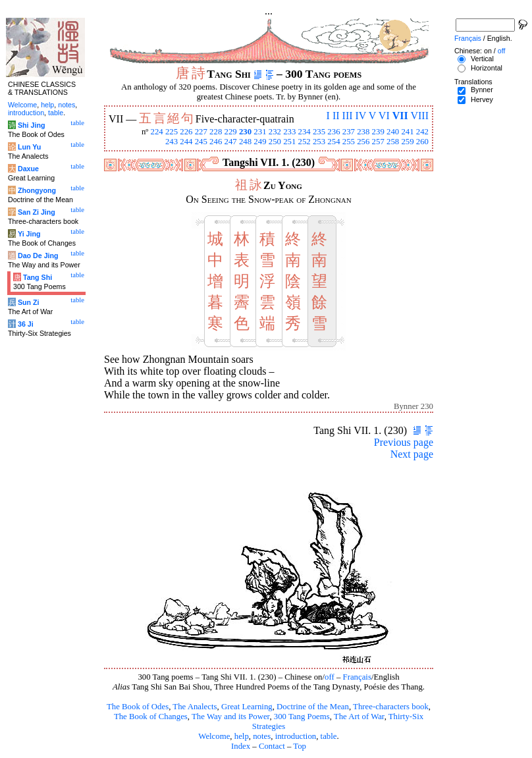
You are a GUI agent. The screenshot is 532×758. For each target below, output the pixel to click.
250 (275, 142)
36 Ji (26, 324)
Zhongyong (37, 190)
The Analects (195, 707)
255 (349, 142)
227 (201, 132)
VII (400, 116)
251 (289, 142)
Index (241, 746)
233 (289, 132)
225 (172, 132)
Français (357, 677)
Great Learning (247, 707)
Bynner (482, 90)
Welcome (214, 736)
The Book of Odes (138, 707)
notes (262, 736)
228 (216, 132)
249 (260, 142)
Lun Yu (29, 147)
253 (319, 142)
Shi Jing (31, 125)
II (336, 116)
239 (378, 132)
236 (333, 132)
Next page (412, 454)
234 (305, 132)
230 (245, 132)
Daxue (28, 169)
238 (363, 132)
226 (186, 132)
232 (275, 132)
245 (201, 142)
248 (245, 142)
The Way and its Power (230, 717)
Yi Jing (29, 234)
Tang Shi (38, 277)
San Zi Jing (37, 212)
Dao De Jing (38, 256)
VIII (419, 116)
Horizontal (487, 68)
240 (393, 132)
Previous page (404, 442)
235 (319, 132)
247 (231, 142)
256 (363, 142)
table (329, 736)
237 (349, 132)
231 (260, 132)
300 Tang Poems (302, 717)
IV (361, 116)
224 (156, 132)
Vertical (482, 59)
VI (384, 116)
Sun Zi (29, 302)
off (330, 677)
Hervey (482, 99)
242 (422, 132)
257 (378, 142)
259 (407, 142)
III (348, 116)
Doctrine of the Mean (313, 707)
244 (186, 142)
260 (422, 142)
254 (333, 142)
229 (231, 132)
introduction (296, 736)
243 (172, 142)
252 (305, 142)
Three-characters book (391, 707)
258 (393, 142)
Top (300, 746)
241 (407, 132)
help (242, 736)
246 (216, 142)
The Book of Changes (151, 717)
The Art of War (359, 717)
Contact (272, 746)
